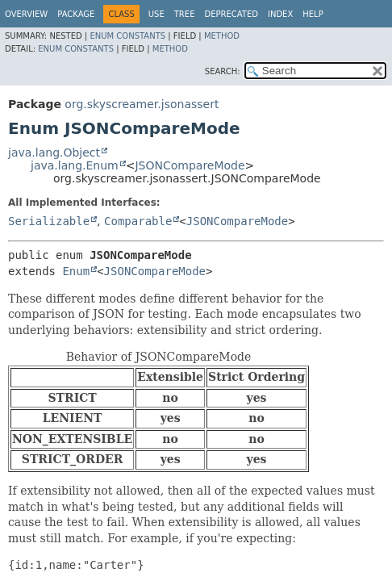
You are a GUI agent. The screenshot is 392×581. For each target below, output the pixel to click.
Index (280, 14)
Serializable (49, 221)
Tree (185, 14)
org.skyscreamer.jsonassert (142, 104)
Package (76, 14)
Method (222, 36)
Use (156, 14)
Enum (76, 271)
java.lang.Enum (75, 165)
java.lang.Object (54, 153)
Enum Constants (127, 36)
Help (313, 14)
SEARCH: (223, 71)
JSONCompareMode (190, 165)
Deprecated (231, 14)
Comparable (138, 221)
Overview (26, 14)
